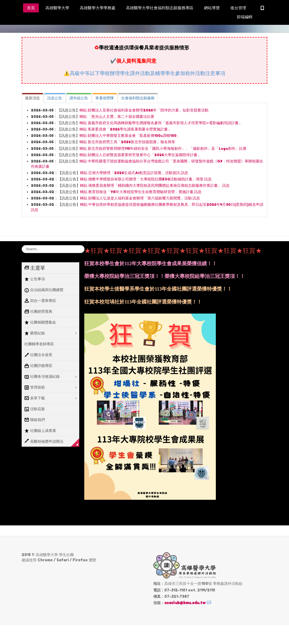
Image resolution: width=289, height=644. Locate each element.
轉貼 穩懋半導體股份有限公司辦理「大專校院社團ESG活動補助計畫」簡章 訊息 (146, 179)
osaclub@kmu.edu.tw (185, 603)
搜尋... (22, 245)
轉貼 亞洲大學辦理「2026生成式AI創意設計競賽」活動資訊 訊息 (134, 173)
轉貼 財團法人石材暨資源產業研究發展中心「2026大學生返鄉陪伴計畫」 (140, 155)
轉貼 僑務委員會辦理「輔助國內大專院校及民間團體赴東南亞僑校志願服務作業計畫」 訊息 (155, 185)
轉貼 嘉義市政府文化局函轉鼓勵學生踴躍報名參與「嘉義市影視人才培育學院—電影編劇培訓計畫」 (161, 123)
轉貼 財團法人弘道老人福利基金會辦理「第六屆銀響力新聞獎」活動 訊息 (140, 198)
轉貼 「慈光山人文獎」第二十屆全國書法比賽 (117, 116)
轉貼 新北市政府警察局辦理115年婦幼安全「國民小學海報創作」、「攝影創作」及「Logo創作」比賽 (163, 148)
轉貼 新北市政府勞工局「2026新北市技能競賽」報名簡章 (127, 142)
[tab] (32, 98)
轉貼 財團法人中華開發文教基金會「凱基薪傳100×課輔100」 (130, 136)
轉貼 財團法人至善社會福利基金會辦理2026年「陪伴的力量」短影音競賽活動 (144, 110)
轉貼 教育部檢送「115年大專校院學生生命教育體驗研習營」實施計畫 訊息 (141, 192)
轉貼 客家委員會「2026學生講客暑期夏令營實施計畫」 (125, 129)
